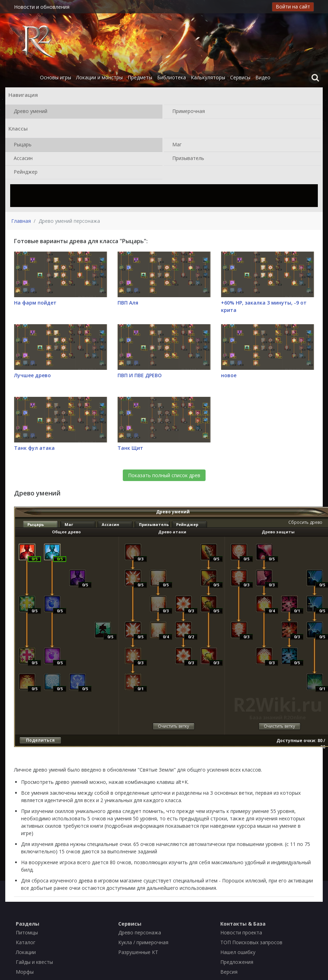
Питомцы (27, 932)
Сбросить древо (305, 522)
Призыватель (187, 159)
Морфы (25, 972)
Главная (21, 221)
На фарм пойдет (35, 303)
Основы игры (56, 77)
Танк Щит (130, 448)
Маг (176, 145)
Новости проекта (241, 932)
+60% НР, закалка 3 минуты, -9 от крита (264, 306)
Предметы (140, 77)
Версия (229, 972)
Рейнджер (24, 172)
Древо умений (29, 112)
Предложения (237, 962)
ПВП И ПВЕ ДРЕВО (140, 375)
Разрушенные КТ (138, 952)
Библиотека (172, 77)
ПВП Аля (128, 303)
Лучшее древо (32, 375)
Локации (26, 952)
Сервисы (240, 77)
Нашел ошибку (238, 952)
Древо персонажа (140, 932)
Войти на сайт (293, 6)
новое (229, 375)
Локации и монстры (99, 77)
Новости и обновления (42, 7)
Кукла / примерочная (143, 942)
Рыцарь (21, 145)
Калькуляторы (208, 77)
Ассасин (22, 159)
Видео (263, 77)
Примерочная (187, 112)
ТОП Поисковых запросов (251, 942)
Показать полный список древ (164, 475)
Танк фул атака (34, 448)
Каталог (26, 942)
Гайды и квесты (34, 962)
